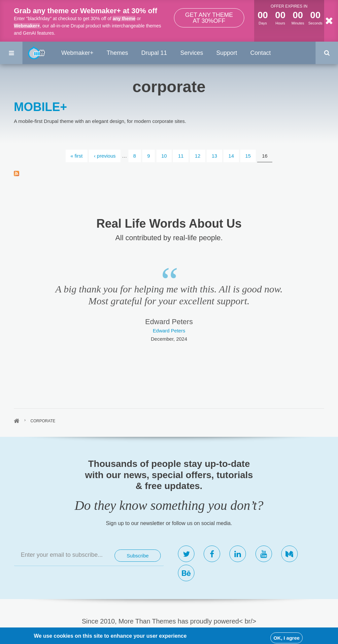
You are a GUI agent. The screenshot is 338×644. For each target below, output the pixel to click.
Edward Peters (169, 331)
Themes (117, 53)
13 (214, 156)
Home (17, 421)
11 (181, 156)
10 (164, 156)
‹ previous (105, 156)
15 (248, 156)
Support (227, 53)
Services (192, 53)
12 (198, 156)
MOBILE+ (40, 107)
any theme (124, 19)
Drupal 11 (154, 53)
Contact (260, 53)
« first (77, 156)
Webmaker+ (27, 26)
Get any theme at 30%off (209, 18)
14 (231, 156)
